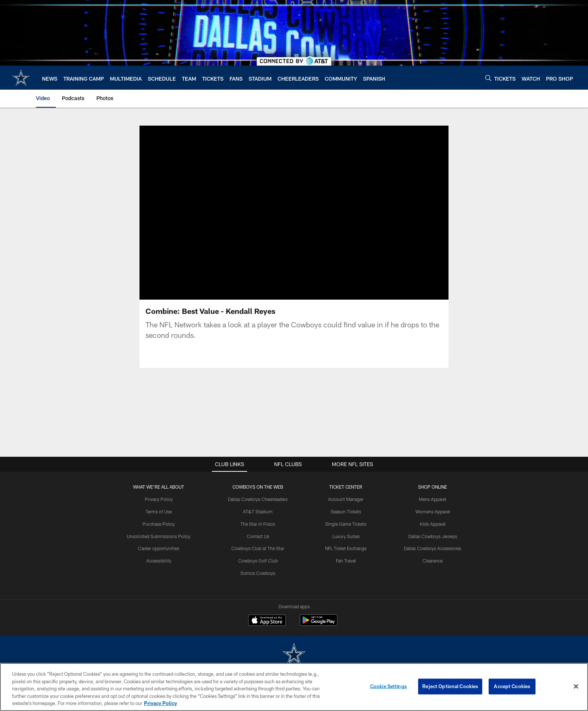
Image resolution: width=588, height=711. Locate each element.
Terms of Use (159, 520)
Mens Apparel (433, 508)
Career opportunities (159, 557)
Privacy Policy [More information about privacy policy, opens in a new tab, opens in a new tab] (160, 703)
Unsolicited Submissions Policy (159, 545)
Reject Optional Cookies (450, 686)
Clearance (433, 570)
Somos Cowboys (258, 582)
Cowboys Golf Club (258, 570)
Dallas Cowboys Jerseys (433, 545)
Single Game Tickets (346, 533)
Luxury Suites (346, 545)
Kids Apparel (433, 533)
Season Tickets (346, 520)
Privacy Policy (159, 508)
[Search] (488, 78)
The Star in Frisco (258, 533)
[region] (294, 687)
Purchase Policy (159, 533)
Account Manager (346, 508)
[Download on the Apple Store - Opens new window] (267, 630)
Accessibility (159, 570)
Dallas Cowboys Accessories (433, 557)
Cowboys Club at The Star (258, 557)
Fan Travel (346, 570)
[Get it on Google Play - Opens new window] (319, 633)
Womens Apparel (433, 520)
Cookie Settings (388, 686)
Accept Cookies (512, 686)
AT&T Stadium (258, 520)
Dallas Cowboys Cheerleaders (258, 508)
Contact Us (258, 545)
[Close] (576, 687)
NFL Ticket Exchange (346, 557)
